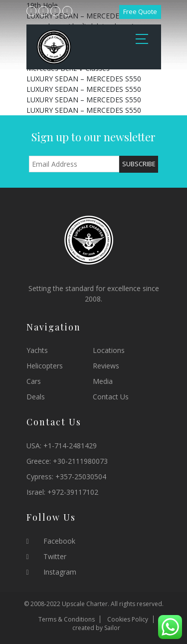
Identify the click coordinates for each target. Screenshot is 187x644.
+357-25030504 (81, 477)
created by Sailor (96, 628)
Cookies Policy (128, 619)
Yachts (37, 350)
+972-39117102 (73, 492)
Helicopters (45, 366)
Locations (109, 350)
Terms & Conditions (67, 619)
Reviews (106, 366)
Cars (34, 381)
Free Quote (140, 11)
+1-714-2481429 (70, 446)
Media (103, 381)
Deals (36, 397)
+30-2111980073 (80, 461)
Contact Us (111, 397)
